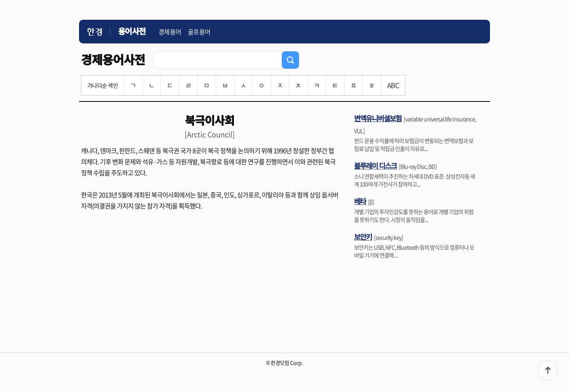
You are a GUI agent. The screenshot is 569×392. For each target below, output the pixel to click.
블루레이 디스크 (375, 165)
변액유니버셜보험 (378, 118)
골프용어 (199, 32)
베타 (360, 201)
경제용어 (170, 32)
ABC (393, 85)
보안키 (363, 236)
